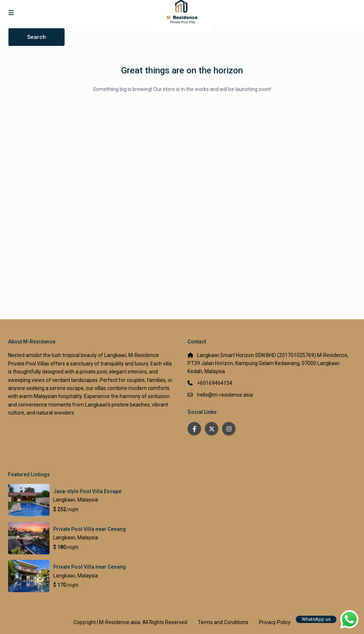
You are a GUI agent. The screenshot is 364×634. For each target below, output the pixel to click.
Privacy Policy (275, 622)
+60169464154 (215, 383)
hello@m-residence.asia (225, 395)
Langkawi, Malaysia (76, 500)
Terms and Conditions (223, 622)
